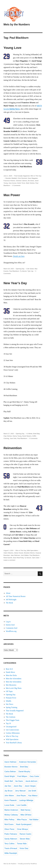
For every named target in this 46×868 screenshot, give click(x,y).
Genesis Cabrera (21, 181)
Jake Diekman (15, 555)
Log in (8, 622)
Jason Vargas (30, 786)
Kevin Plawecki (11, 800)
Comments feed (11, 628)
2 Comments (16, 185)
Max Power (12, 195)
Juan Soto (13, 438)
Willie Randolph (11, 853)
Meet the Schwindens (14, 679)
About (8, 593)
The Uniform (11, 717)
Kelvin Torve (21, 183)
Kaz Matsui (33, 796)
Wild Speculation (32, 550)
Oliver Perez (9, 829)
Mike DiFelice (26, 815)
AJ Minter (29, 434)
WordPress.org (11, 631)
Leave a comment (9, 560)
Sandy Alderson (11, 839)
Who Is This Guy (36, 176)
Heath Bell (9, 781)
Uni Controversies (12, 730)
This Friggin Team (12, 720)
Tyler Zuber (36, 558)
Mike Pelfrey (9, 820)
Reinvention (13, 448)
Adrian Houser (19, 553)
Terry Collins (9, 844)
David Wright (10, 776)
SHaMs (8, 701)
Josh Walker (25, 555)
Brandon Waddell (11, 178)
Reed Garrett (8, 558)
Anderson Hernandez (28, 762)
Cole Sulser (30, 269)
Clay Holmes (8, 436)
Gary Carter (34, 776)
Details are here (19, 256)
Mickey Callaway (11, 815)
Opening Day (20, 269)
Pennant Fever (11, 698)
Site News (9, 704)
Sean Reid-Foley (18, 558)
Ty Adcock (23, 271)
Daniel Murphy (24, 772)
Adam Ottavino (8, 553)
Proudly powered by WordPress (27, 864)
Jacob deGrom (31, 781)
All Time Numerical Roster (16, 596)
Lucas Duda (9, 805)
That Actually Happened (22, 176)
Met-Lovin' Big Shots (14, 688)
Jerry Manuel (20, 791)
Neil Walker (34, 820)
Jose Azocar (12, 183)
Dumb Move (10, 672)
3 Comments (33, 438)
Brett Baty (36, 434)
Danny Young (17, 436)
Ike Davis (31, 181)
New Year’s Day (15, 283)
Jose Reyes (21, 796)
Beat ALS (9, 669)
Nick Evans (9, 824)
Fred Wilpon (22, 776)
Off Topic (9, 691)
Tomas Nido (22, 844)
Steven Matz (25, 839)
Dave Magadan (33, 178)
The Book (9, 603)
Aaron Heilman (10, 762)
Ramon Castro (25, 834)
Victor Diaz (24, 848)
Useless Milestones (13, 733)
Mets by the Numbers (17, 24)
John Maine (9, 796)
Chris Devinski (22, 178)
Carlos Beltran (10, 772)
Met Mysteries (11, 685)
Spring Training (11, 707)
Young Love (12, 48)
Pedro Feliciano (11, 834)
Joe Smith (32, 791)
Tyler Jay (30, 271)
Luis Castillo (22, 805)
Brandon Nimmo (29, 553)
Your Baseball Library (14, 743)
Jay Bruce (8, 791)
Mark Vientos (30, 183)
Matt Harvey (26, 810)
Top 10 (8, 723)
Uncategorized (11, 727)
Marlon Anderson (11, 810)
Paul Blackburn (14, 271)
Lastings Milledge (26, 800)
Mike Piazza (22, 820)
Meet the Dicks (11, 675)
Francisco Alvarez (9, 181)
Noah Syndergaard (24, 824)
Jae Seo (8, 786)
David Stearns (27, 436)
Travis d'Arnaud (11, 848)
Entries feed (10, 625)
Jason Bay (18, 786)
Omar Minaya (22, 829)
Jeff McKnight (11, 600)
